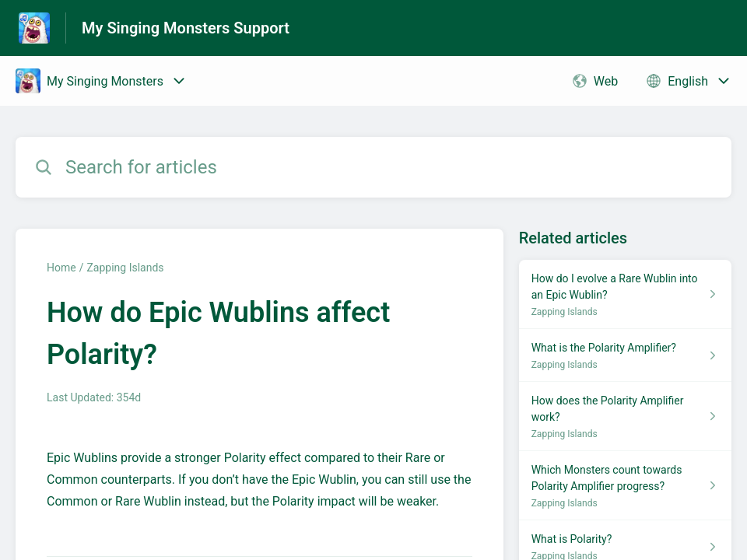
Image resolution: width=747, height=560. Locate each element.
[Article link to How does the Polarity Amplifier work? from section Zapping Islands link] (625, 416)
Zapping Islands (125, 268)
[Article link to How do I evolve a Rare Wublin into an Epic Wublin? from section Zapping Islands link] (625, 294)
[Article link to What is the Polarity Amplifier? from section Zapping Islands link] (625, 355)
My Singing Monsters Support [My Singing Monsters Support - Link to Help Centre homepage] (186, 28)
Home (61, 268)
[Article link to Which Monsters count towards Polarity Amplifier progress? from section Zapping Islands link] (625, 486)
